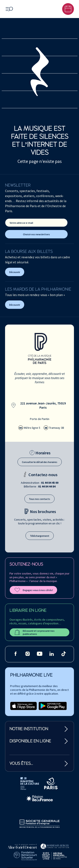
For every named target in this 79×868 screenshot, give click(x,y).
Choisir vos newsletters (36, 234)
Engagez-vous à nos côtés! (33, 590)
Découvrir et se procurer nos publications (34, 632)
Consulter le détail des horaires (40, 462)
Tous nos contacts (39, 499)
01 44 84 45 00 (50, 483)
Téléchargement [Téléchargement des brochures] (40, 536)
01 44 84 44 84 (47, 486)
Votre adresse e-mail (21, 223)
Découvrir (15, 272)
